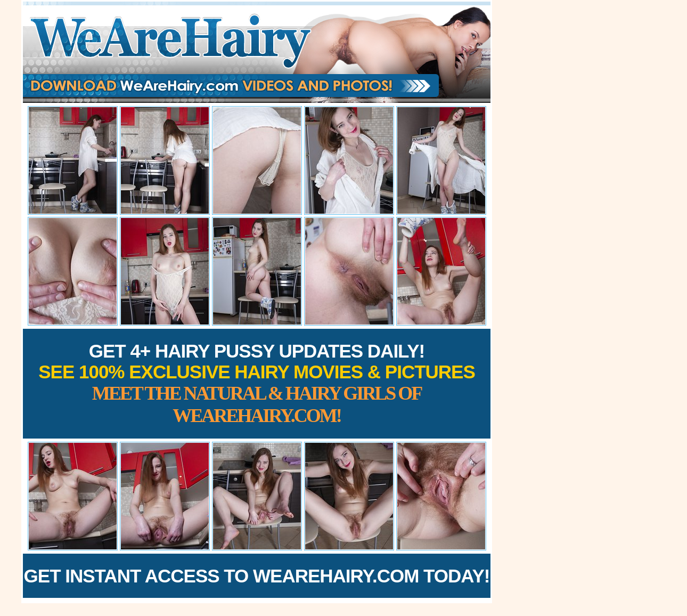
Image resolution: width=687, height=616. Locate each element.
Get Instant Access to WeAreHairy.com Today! (257, 576)
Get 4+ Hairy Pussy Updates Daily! (257, 383)
